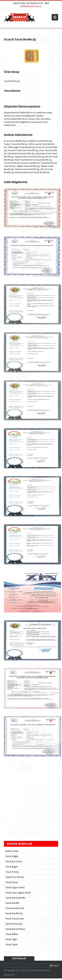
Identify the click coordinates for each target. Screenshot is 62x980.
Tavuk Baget (12, 867)
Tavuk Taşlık (12, 945)
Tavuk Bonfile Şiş (14, 913)
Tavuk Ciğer (11, 939)
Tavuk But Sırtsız (14, 861)
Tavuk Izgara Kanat (15, 887)
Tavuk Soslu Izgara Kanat (18, 893)
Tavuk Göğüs (12, 856)
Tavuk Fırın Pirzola (15, 877)
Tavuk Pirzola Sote (15, 919)
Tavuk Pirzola (12, 872)
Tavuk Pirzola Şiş (14, 924)
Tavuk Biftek (12, 934)
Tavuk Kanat (12, 882)
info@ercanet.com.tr (31, 6)
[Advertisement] (29, 796)
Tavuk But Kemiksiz (15, 929)
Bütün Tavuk (12, 851)
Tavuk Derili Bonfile (15, 898)
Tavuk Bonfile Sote (15, 908)
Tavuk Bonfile (12, 903)
